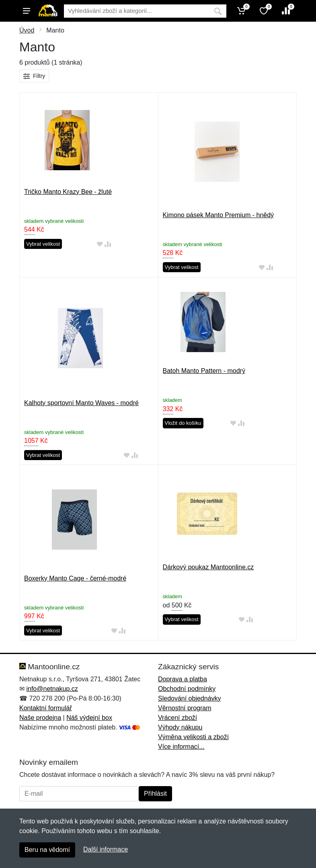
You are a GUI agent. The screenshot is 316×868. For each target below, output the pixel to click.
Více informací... (181, 747)
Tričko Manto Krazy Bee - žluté (68, 192)
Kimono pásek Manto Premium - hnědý (219, 215)
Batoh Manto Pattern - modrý (204, 371)
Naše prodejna (40, 718)
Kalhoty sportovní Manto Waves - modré (81, 403)
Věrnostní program (185, 708)
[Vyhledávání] (137, 11)
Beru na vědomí (47, 850)
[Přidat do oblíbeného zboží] (100, 244)
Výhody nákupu (180, 727)
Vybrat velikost (43, 244)
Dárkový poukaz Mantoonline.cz (208, 567)
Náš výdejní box (89, 718)
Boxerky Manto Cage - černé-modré (75, 578)
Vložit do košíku (183, 423)
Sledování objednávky (190, 698)
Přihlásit (155, 794)
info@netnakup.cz (52, 689)
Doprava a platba (183, 679)
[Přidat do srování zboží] (108, 244)
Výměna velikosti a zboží (193, 737)
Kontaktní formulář (46, 708)
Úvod (27, 30)
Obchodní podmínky (187, 689)
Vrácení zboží (177, 718)
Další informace (106, 849)
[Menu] (27, 11)
